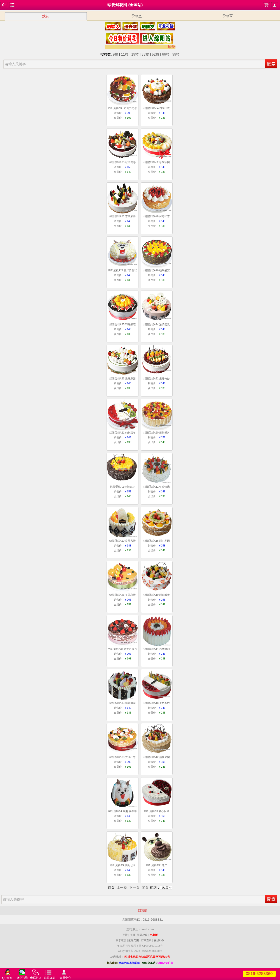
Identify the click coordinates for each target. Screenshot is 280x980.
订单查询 (146, 940)
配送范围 (134, 940)
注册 (132, 935)
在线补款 (159, 940)
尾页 (145, 887)
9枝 (115, 54)
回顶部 (140, 911)
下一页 (134, 887)
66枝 (166, 54)
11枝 (125, 54)
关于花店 (121, 940)
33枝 (145, 54)
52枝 (156, 54)
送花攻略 (142, 935)
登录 (125, 935)
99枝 (176, 54)
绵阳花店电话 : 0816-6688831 (140, 920)
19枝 (135, 54)
